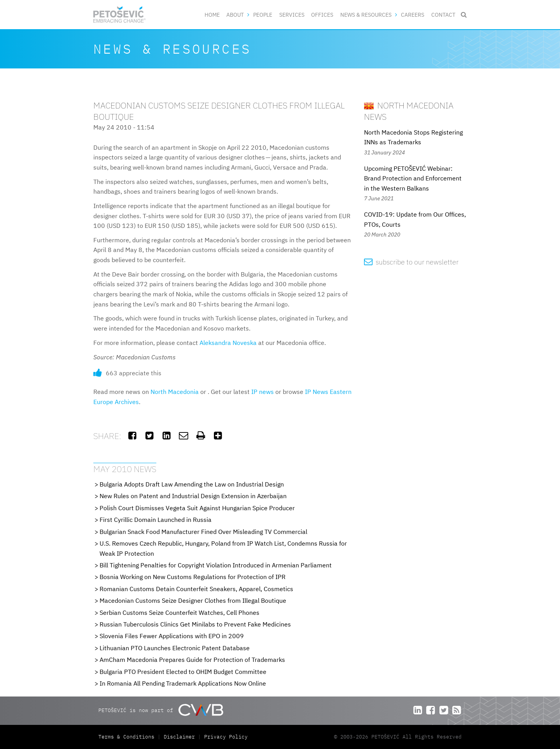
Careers (413, 15)
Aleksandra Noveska (228, 343)
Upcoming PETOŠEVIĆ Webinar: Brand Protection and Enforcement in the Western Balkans (413, 178)
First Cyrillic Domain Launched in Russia (156, 520)
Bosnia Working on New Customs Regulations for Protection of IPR (192, 577)
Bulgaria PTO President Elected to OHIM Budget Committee (183, 672)
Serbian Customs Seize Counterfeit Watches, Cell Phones (179, 612)
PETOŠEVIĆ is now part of (161, 710)
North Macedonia (175, 392)
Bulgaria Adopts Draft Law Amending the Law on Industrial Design (192, 484)
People (263, 15)
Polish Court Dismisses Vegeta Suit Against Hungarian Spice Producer (197, 508)
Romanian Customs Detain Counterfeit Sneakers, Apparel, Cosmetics (196, 589)
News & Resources (366, 15)
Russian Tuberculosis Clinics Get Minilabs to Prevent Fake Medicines (195, 624)
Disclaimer (179, 737)
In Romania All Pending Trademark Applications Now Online (183, 683)
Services (292, 15)
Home (212, 15)
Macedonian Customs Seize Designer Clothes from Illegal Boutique (193, 600)
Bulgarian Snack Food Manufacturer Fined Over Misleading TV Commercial (203, 532)
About (235, 15)
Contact (443, 15)
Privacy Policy (226, 737)
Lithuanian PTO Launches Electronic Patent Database (175, 648)
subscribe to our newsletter (411, 262)
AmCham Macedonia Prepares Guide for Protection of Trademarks (192, 660)
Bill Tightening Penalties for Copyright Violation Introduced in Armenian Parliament (216, 565)
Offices (322, 15)
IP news (262, 392)
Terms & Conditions (128, 737)
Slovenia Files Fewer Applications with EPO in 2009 (172, 636)
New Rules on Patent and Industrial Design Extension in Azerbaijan (193, 496)
